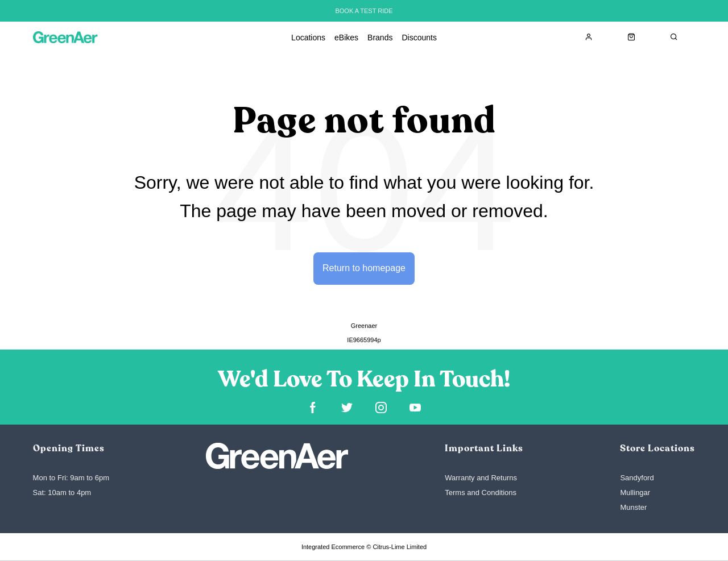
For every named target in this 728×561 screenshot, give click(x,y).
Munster (633, 507)
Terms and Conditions (481, 493)
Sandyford (637, 478)
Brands (380, 38)
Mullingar (635, 493)
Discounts (419, 38)
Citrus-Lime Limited (400, 547)
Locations (308, 38)
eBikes (346, 38)
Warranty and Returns (481, 478)
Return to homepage (364, 268)
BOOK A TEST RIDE (364, 11)
